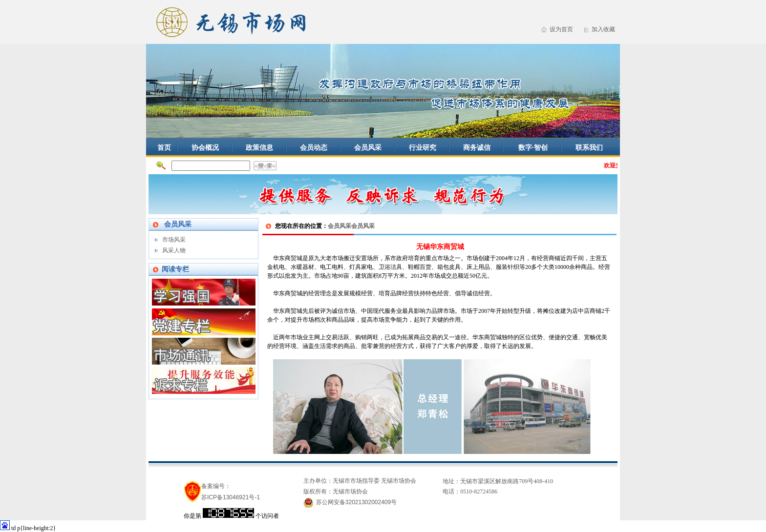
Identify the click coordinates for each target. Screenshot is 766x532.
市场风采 (174, 240)
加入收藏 (603, 29)
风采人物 (174, 250)
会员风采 (368, 147)
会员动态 (314, 147)
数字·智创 (533, 147)
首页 (164, 147)
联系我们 (589, 147)
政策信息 (259, 147)
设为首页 (561, 29)
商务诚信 (477, 147)
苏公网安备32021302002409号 (356, 502)
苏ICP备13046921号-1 (231, 497)
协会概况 (205, 147)
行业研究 (423, 147)
